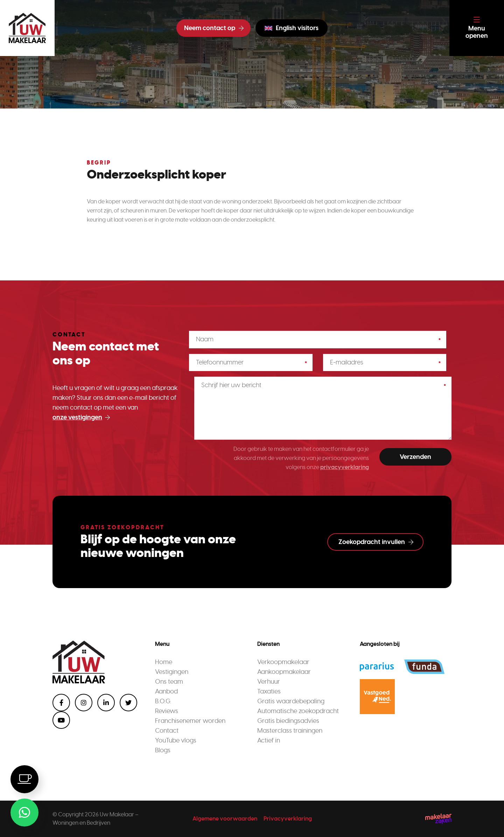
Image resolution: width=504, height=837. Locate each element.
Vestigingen (172, 672)
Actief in (269, 740)
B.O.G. (163, 701)
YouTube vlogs (176, 740)
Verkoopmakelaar (283, 662)
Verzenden (415, 457)
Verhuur (269, 682)
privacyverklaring (345, 467)
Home (164, 662)
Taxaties (269, 691)
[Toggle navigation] (477, 28)
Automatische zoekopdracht (298, 711)
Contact (167, 731)
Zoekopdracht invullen (376, 542)
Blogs (163, 750)
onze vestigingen (81, 417)
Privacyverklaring (288, 819)
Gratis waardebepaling (291, 701)
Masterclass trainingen (290, 731)
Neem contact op (214, 28)
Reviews (167, 711)
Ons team (169, 682)
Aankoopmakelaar (284, 672)
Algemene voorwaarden (225, 819)
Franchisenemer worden (190, 721)
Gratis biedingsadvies (288, 721)
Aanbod (166, 691)
